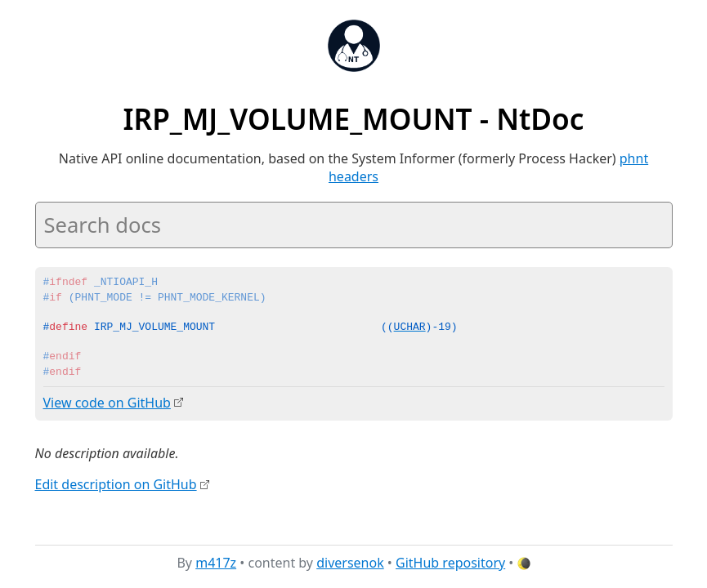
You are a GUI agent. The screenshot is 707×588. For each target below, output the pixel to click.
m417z (216, 563)
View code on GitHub (107, 403)
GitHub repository (450, 563)
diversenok (350, 563)
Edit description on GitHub (116, 484)
